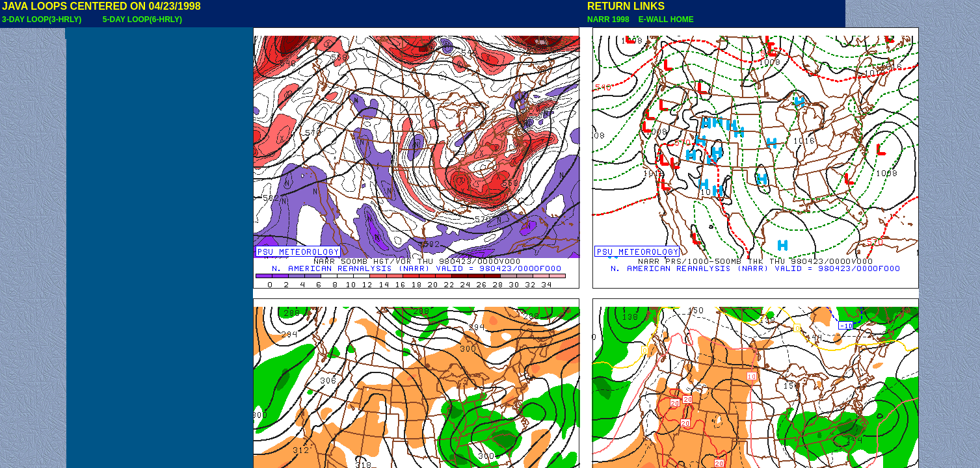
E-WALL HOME (664, 19)
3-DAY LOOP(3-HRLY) (42, 19)
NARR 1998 (609, 19)
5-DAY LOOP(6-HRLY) (142, 19)
